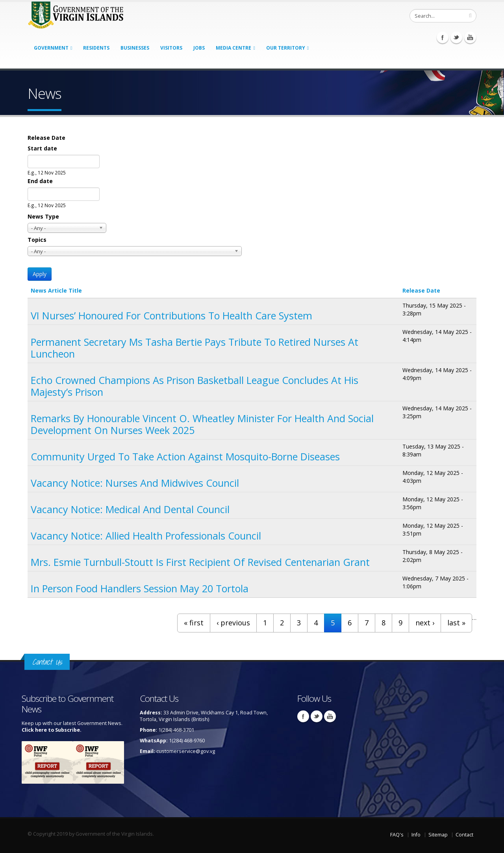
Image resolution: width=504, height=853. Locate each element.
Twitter (456, 37)
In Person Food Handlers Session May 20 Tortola (140, 588)
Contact (464, 835)
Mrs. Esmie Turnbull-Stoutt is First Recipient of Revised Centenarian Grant (200, 562)
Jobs (199, 48)
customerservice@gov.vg (186, 751)
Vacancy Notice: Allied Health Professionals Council (146, 536)
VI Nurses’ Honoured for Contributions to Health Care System (171, 315)
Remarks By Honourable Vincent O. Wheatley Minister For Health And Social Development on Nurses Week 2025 (202, 424)
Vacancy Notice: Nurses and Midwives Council (135, 483)
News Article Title (56, 290)
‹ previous (233, 623)
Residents (96, 48)
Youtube (470, 37)
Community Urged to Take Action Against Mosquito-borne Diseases (185, 456)
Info (416, 835)
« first (194, 623)
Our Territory (286, 48)
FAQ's (397, 835)
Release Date (46, 138)
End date (40, 181)
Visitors (171, 48)
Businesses (135, 48)
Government (51, 48)
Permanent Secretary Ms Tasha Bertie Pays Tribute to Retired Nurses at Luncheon (195, 348)
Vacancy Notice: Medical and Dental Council (130, 509)
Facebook (443, 37)
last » (456, 623)
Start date (42, 148)
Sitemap (438, 835)
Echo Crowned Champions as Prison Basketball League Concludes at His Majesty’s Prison (195, 386)
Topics (37, 240)
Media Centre (233, 48)
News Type (43, 216)
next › (425, 623)
